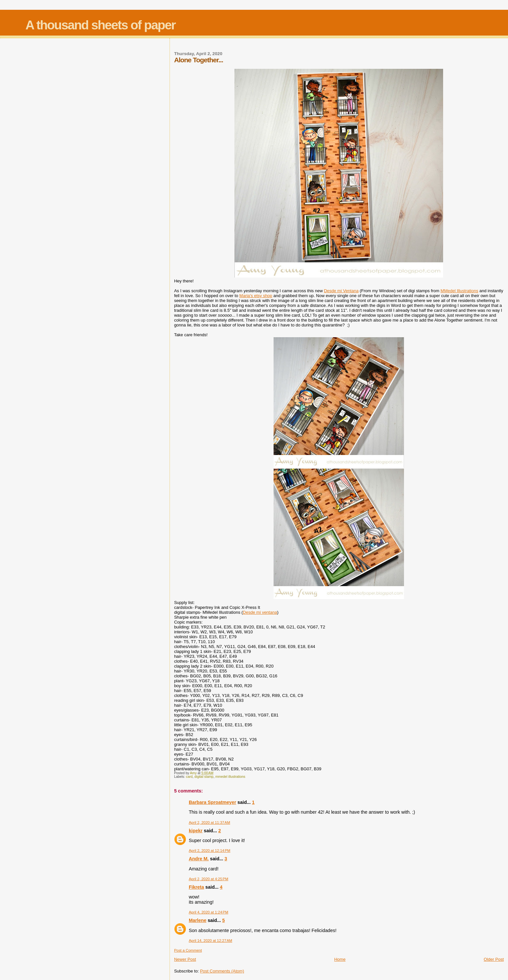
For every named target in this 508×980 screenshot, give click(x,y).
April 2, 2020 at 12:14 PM (209, 851)
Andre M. (199, 859)
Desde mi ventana (260, 612)
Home (340, 959)
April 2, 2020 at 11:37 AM (209, 822)
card (189, 777)
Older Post (494, 959)
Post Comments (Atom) (222, 971)
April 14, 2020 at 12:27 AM (210, 941)
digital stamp (204, 777)
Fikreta (196, 887)
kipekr (196, 831)
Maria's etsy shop (256, 296)
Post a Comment (188, 950)
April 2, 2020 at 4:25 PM (209, 879)
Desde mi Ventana (341, 291)
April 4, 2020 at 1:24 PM (209, 912)
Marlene (198, 920)
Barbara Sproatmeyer (212, 802)
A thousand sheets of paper (100, 25)
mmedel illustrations (230, 777)
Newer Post (185, 959)
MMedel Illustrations (459, 291)
